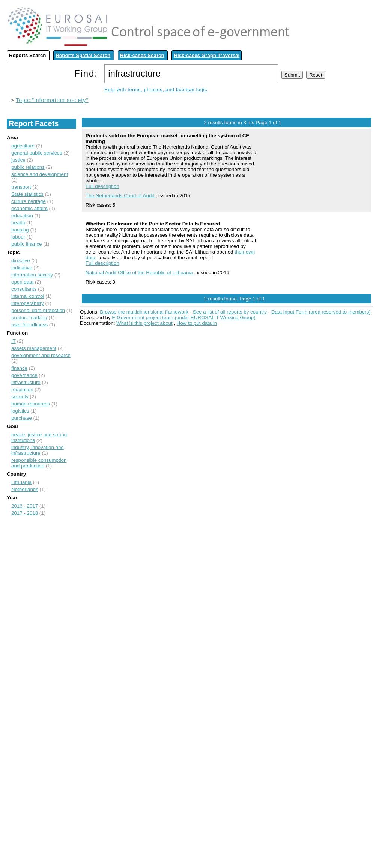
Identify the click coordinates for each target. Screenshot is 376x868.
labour (18, 237)
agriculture (23, 146)
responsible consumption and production (39, 463)
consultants (24, 289)
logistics (20, 411)
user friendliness (29, 325)
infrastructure (26, 382)
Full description (102, 186)
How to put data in (197, 323)
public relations (28, 167)
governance (24, 375)
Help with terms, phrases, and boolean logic (156, 90)
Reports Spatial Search (83, 55)
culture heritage (29, 201)
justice (18, 160)
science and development (40, 174)
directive (21, 261)
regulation (22, 390)
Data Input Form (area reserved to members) (321, 312)
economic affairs (29, 208)
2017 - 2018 (25, 513)
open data (22, 282)
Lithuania (21, 482)
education (22, 215)
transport (21, 187)
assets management (34, 348)
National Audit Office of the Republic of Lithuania (140, 273)
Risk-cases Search (142, 55)
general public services (37, 153)
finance (19, 368)
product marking (29, 318)
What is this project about (144, 323)
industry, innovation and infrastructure (38, 450)
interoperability (28, 303)
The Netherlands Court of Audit (121, 196)
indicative (22, 268)
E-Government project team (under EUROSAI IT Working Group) (183, 318)
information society (32, 275)
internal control (28, 296)
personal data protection (38, 310)
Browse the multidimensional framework (144, 312)
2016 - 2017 (25, 506)
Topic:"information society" (52, 100)
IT (14, 341)
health (18, 223)
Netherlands (25, 489)
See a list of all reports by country (230, 312)
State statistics (27, 194)
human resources (31, 404)
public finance (27, 244)
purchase (22, 418)
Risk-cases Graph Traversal (207, 55)
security (20, 397)
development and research (41, 355)
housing (20, 230)
